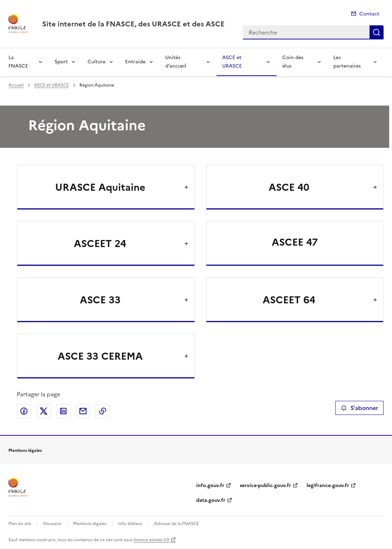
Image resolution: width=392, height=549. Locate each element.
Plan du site (20, 524)
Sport (61, 62)
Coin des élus (293, 62)
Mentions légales (90, 524)
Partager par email (83, 411)
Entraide (135, 62)
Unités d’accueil (176, 62)
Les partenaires (347, 62)
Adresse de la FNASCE (176, 524)
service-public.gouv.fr (265, 485)
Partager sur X (44, 411)
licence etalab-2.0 (151, 540)
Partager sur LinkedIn (63, 411)
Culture (97, 62)
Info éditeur (130, 524)
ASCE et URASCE (232, 62)
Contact (369, 14)
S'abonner (359, 408)
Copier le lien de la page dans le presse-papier (103, 411)
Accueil (16, 85)
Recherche (377, 32)
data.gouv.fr (211, 500)
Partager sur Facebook (24, 411)
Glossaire (52, 524)
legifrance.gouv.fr (328, 485)
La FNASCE (18, 62)
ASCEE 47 (295, 242)
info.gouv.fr (210, 485)
